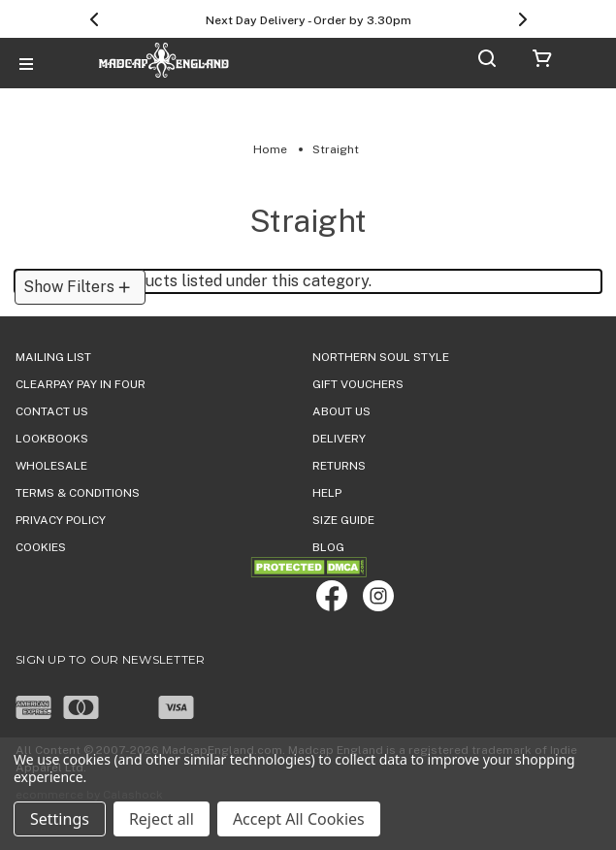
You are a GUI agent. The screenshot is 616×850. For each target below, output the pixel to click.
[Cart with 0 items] (542, 62)
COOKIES (41, 547)
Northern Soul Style (381, 357)
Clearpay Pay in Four (81, 384)
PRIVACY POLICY (61, 520)
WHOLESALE (51, 466)
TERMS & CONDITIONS (78, 493)
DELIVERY (339, 439)
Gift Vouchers (358, 384)
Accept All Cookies (299, 819)
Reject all (162, 819)
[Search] (487, 62)
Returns (339, 466)
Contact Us (52, 411)
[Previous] (94, 19)
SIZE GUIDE (343, 520)
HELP (327, 493)
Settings (60, 819)
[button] (80, 287)
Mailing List (53, 357)
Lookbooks (52, 439)
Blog (328, 547)
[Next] (523, 19)
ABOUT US (341, 411)
